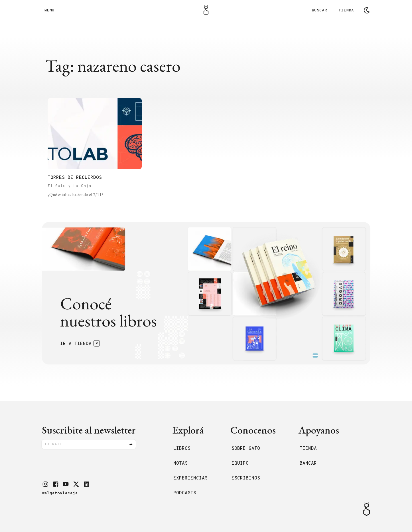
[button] (45, 484)
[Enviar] (131, 444)
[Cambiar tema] (367, 10)
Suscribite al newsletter (89, 430)
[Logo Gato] (206, 10)
